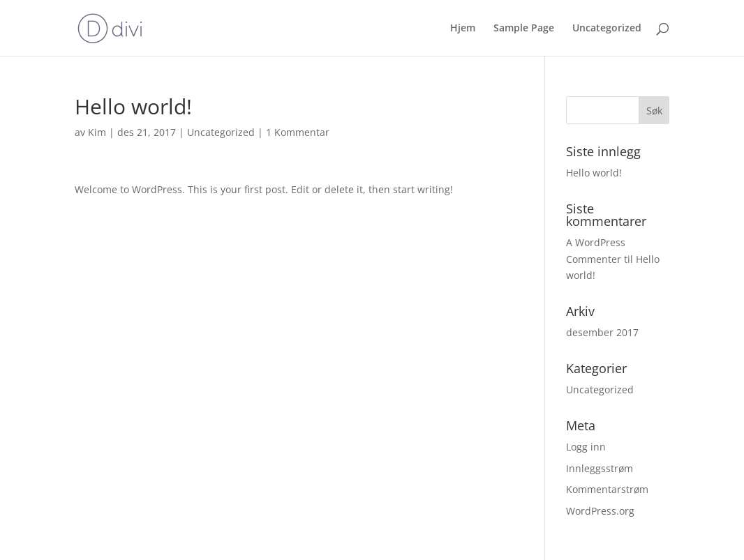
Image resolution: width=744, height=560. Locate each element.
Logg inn (586, 447)
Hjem (463, 29)
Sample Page (524, 29)
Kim (97, 132)
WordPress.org (600, 511)
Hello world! (594, 173)
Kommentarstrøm (607, 489)
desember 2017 (602, 332)
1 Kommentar (298, 132)
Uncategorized (607, 29)
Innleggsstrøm (600, 468)
